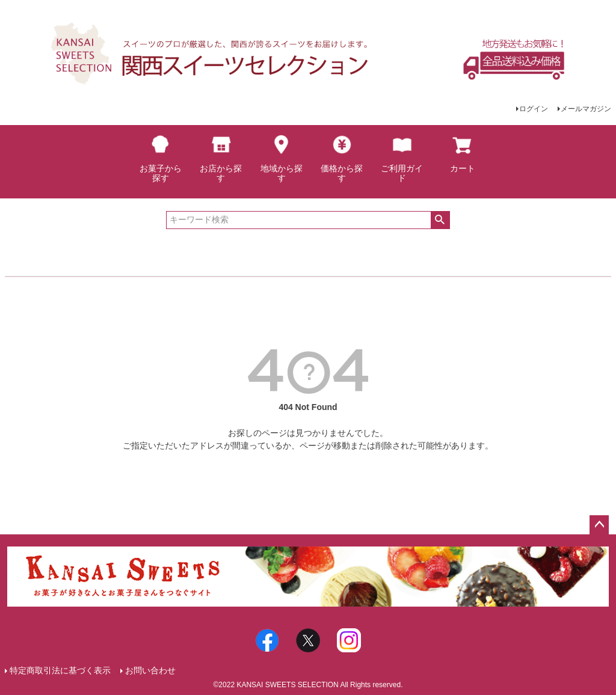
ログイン (534, 109)
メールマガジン (586, 109)
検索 (440, 220)
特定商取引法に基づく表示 (60, 670)
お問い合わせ (150, 670)
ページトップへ (599, 525)
